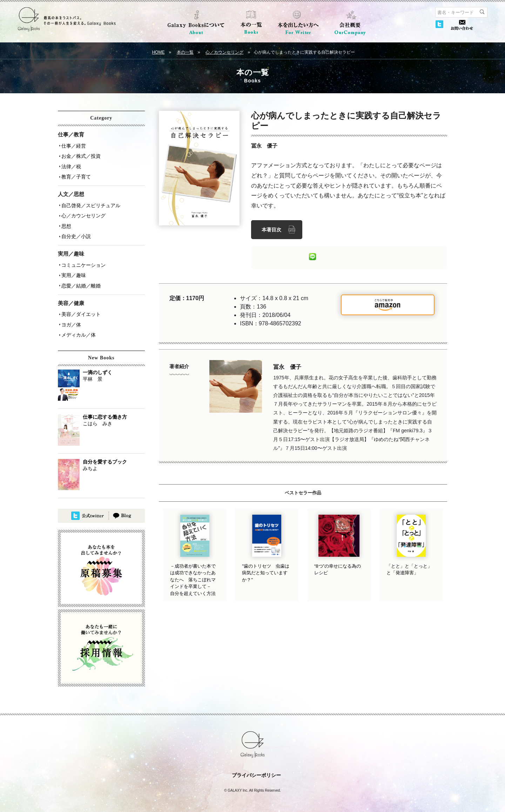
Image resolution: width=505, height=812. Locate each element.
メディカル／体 (78, 328)
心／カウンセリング (224, 52)
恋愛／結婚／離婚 (80, 280)
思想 (66, 223)
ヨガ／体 (70, 318)
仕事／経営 (73, 146)
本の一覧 (185, 52)
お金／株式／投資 (80, 155)
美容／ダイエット (80, 308)
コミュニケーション (83, 260)
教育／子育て (75, 175)
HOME (158, 52)
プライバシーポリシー (256, 768)
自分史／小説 (75, 232)
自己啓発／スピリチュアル (90, 203)
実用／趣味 (73, 270)
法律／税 (70, 165)
